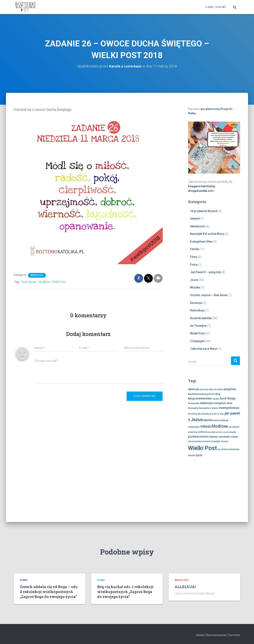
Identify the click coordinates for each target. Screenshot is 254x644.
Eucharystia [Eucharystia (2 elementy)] (194, 403)
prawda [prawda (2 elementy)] (232, 432)
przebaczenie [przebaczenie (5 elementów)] (198, 437)
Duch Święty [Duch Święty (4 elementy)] (228, 398)
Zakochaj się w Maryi (204, 349)
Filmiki (194, 249)
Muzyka (195, 287)
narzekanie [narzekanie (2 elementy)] (234, 427)
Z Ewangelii (198, 341)
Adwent (195, 219)
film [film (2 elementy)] (190, 414)
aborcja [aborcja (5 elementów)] (194, 389)
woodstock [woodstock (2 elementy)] (223, 449)
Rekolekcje (197, 310)
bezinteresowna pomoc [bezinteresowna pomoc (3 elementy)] (202, 394)
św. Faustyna (198, 326)
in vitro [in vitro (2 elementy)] (221, 414)
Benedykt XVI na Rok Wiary (207, 234)
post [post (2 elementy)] (226, 432)
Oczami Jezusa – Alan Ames (209, 295)
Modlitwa (44, 282)
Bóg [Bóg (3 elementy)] (218, 394)
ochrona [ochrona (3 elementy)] (203, 432)
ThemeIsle (234, 635)
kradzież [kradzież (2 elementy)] (217, 420)
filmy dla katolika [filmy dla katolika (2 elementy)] (201, 414)
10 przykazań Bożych (204, 211)
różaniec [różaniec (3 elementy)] (213, 437)
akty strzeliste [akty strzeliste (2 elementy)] (216, 389)
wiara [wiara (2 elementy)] (199, 441)
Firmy (194, 265)
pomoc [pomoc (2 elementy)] (219, 432)
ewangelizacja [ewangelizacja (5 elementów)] (229, 408)
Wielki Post (37, 275)
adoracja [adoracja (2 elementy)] (204, 389)
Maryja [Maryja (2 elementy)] (225, 420)
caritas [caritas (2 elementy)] (216, 399)
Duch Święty (29, 282)
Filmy (194, 257)
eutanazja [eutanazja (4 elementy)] (206, 403)
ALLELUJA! (185, 587)
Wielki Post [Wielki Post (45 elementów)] (203, 448)
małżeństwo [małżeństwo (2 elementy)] (194, 427)
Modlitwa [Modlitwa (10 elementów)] (220, 426)
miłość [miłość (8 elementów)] (206, 426)
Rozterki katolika (201, 318)
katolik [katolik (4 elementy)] (208, 420)
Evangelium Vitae (201, 242)
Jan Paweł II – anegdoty (205, 272)
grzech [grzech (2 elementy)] (213, 414)
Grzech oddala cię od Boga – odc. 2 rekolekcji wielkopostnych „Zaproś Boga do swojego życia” (49, 592)
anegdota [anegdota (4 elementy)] (230, 389)
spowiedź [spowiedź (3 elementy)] (224, 437)
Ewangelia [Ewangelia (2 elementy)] (193, 408)
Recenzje (196, 303)
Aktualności (198, 226)
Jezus (194, 280)
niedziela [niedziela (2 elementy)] (193, 432)
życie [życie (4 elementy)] (199, 455)
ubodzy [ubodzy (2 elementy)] (192, 441)
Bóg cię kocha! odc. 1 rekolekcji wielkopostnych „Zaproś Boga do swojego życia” (125, 592)
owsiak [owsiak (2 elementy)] (212, 432)
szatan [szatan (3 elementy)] (234, 437)
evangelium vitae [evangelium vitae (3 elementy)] (223, 403)
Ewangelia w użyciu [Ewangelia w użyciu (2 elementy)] (208, 408)
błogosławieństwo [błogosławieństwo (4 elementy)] (200, 398)
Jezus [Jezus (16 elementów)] (197, 420)
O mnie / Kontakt (216, 7)
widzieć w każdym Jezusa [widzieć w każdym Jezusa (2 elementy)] (215, 441)
